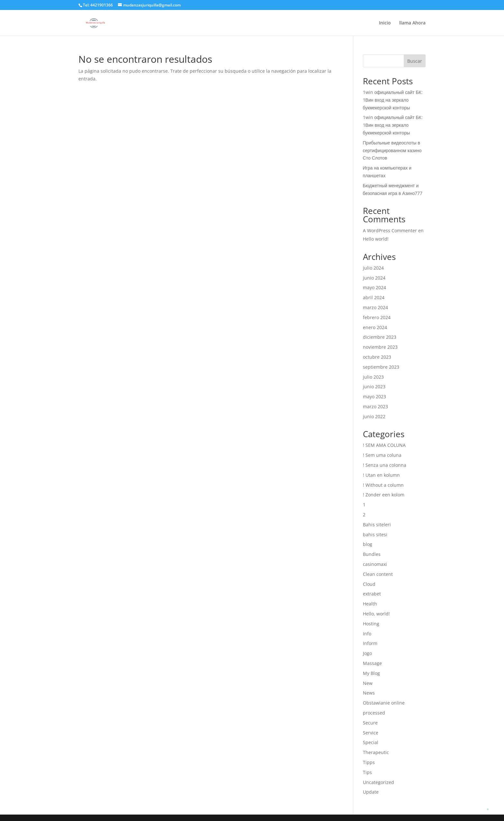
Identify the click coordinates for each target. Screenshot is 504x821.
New (368, 683)
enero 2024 (375, 327)
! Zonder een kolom (384, 495)
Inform (370, 643)
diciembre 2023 (380, 337)
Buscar (415, 61)
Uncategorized (378, 782)
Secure (370, 723)
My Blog (371, 673)
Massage (372, 663)
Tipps (369, 762)
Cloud (369, 584)
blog (368, 544)
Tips (367, 772)
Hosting (371, 624)
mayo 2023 (374, 397)
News (369, 693)
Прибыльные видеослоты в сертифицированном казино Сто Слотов (392, 150)
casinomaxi (375, 564)
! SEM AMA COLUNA (384, 445)
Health (370, 604)
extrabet (372, 594)
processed (374, 713)
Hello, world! (376, 614)
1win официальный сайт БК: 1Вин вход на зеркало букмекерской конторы (393, 100)
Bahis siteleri (377, 525)
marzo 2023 (375, 406)
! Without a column (383, 485)
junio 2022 (374, 416)
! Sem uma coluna (382, 455)
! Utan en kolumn (381, 475)
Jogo (367, 653)
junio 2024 (374, 278)
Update (371, 792)
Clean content (378, 574)
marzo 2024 (375, 307)
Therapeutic (376, 752)
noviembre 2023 (380, 347)
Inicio (385, 23)
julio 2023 (373, 377)
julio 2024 (373, 268)
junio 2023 (374, 387)
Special (371, 742)
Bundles (372, 554)
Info (367, 634)
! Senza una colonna (385, 465)
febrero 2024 (377, 317)
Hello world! (376, 239)
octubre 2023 (377, 357)
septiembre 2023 (381, 367)
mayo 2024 (374, 287)
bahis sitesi (375, 535)
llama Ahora (412, 23)
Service (371, 733)
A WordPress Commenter (390, 231)
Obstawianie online (384, 703)
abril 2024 (374, 297)
